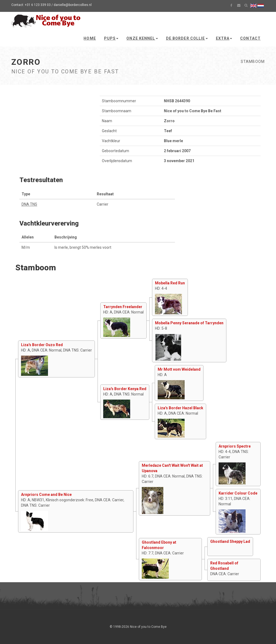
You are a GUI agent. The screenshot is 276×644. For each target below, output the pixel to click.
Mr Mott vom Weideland (179, 369)
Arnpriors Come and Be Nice (46, 495)
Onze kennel (142, 38)
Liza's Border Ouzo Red (42, 345)
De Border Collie (187, 38)
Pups (111, 38)
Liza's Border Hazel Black (180, 408)
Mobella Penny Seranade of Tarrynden (189, 323)
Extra (224, 38)
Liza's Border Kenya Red (125, 389)
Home (90, 38)
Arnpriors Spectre (235, 446)
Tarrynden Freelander (123, 307)
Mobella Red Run (170, 283)
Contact (250, 38)
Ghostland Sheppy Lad (230, 541)
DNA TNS (29, 204)
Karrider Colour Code (238, 493)
